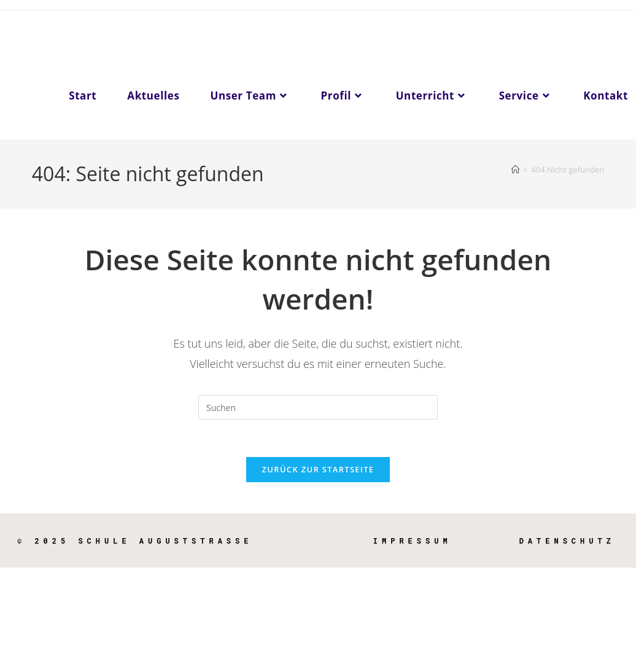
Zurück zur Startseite (318, 469)
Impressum (413, 541)
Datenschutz (567, 541)
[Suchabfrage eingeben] (318, 407)
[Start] (515, 170)
